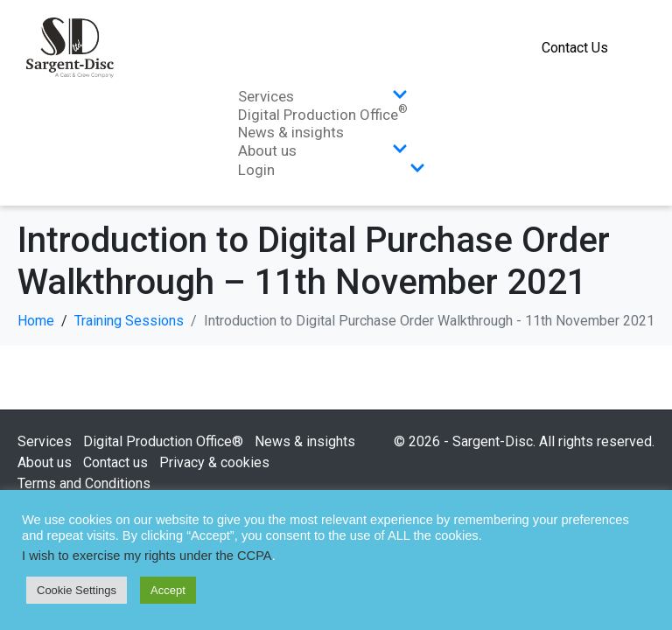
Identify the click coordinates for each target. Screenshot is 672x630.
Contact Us (575, 48)
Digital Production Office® (163, 441)
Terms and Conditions (84, 483)
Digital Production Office (323, 115)
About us (323, 150)
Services (323, 96)
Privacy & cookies (214, 462)
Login (332, 170)
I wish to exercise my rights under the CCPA (147, 556)
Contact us (115, 462)
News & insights (291, 132)
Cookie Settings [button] (77, 590)
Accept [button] (168, 590)
